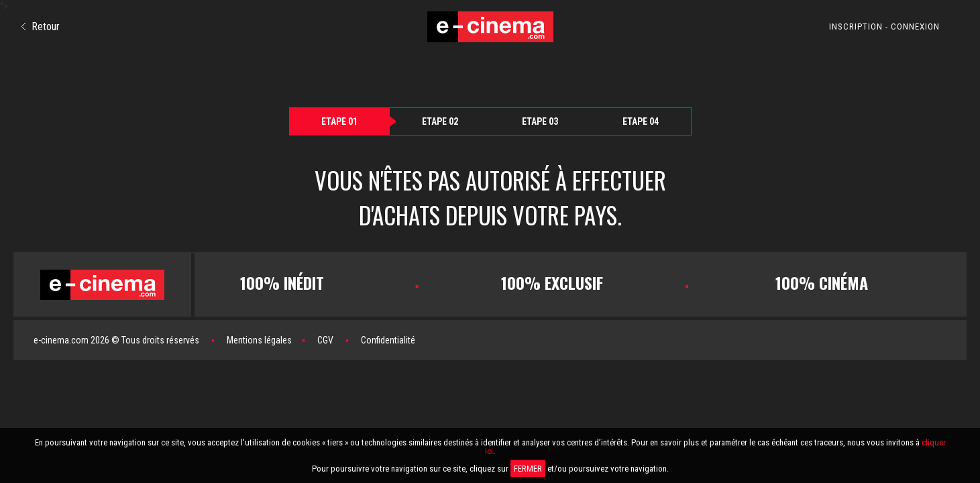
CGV (325, 340)
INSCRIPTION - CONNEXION (884, 26)
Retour (41, 26)
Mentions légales (259, 340)
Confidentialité (388, 340)
